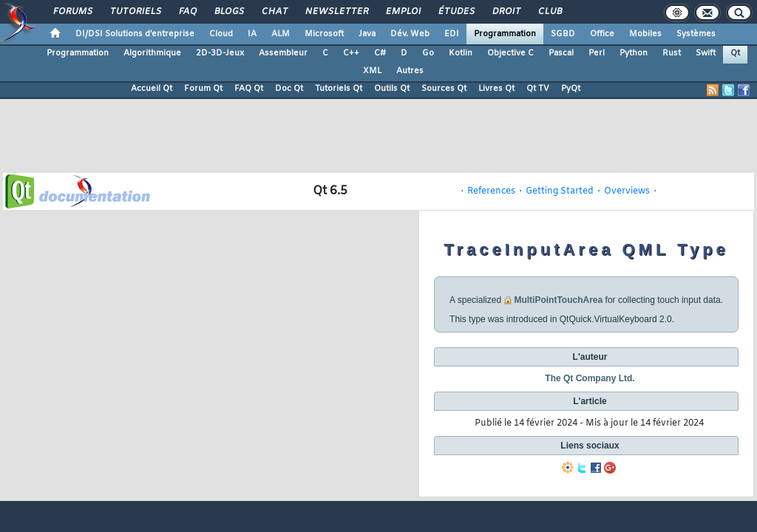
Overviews (627, 191)
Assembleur (283, 53)
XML (372, 71)
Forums (72, 12)
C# (380, 53)
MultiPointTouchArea (558, 300)
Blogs (228, 12)
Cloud (221, 34)
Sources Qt (444, 89)
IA (252, 34)
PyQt (571, 89)
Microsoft (324, 34)
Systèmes (696, 34)
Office (602, 34)
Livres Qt (496, 89)
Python (634, 53)
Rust (672, 53)
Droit (506, 12)
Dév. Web (410, 34)
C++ (351, 53)
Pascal (561, 53)
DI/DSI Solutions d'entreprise (135, 34)
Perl (597, 53)
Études (456, 12)
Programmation (505, 34)
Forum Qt (203, 89)
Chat (274, 12)
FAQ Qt (249, 89)
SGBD (563, 34)
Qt (735, 53)
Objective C (510, 53)
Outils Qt (392, 89)
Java (367, 34)
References (491, 191)
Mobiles (645, 34)
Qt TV (538, 89)
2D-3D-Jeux (220, 53)
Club (549, 12)
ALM (281, 34)
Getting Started (560, 191)
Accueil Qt (152, 89)
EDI (452, 34)
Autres (410, 71)
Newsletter (336, 12)
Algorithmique (152, 53)
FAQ (187, 12)
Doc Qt (289, 89)
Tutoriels (135, 12)
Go (428, 53)
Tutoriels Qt (339, 89)
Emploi (403, 12)
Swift (706, 53)
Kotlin (461, 53)
